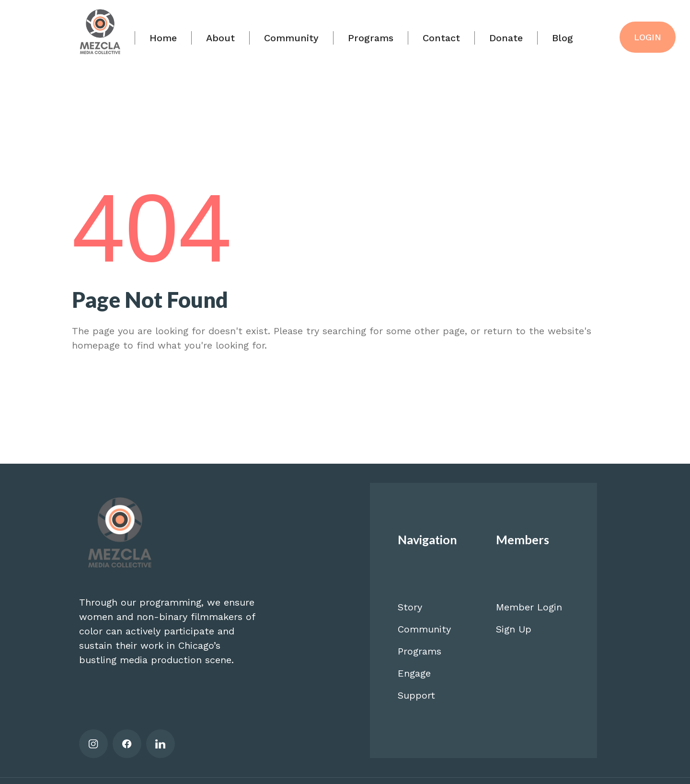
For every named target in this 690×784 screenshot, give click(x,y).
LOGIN (648, 37)
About (220, 38)
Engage (414, 673)
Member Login (529, 607)
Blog (563, 38)
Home (163, 38)
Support (416, 695)
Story (410, 607)
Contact (441, 38)
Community (291, 38)
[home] (100, 35)
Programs (371, 38)
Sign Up (514, 629)
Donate (506, 38)
